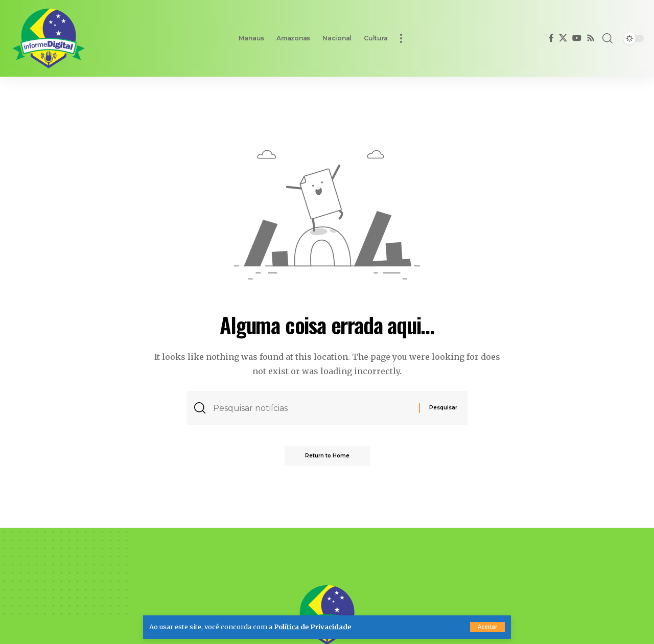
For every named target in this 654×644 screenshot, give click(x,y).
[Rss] (591, 38)
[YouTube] (577, 38)
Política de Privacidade (312, 627)
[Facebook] (551, 38)
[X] (563, 38)
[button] (487, 627)
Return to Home (327, 456)
